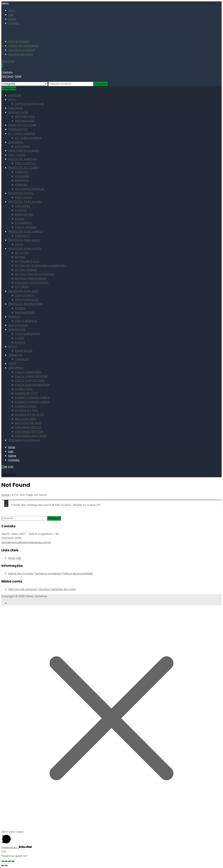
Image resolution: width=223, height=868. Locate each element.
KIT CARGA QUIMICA (22, 134)
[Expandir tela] (10, 861)
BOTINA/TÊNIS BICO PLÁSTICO (35, 274)
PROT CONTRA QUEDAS (24, 151)
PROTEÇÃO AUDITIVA (22, 159)
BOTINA (20, 257)
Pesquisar (101, 84)
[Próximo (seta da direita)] (6, 865)
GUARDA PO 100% (27, 410)
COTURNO (22, 287)
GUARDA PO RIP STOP (29, 415)
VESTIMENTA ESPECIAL (30, 189)
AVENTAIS (15, 95)
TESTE (12, 364)
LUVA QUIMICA (25, 295)
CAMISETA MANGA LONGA (32, 402)
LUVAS (19, 244)
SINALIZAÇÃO (17, 330)
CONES (20, 338)
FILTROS (20, 308)
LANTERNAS (16, 142)
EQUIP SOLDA (24, 351)
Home (5, 495)
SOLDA (13, 347)
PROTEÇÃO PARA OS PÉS (25, 249)
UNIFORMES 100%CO (28, 427)
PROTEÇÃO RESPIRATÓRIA (26, 304)
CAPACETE (22, 236)
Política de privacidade (23, 46)
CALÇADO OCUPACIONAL (32, 283)
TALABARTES (23, 223)
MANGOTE (22, 180)
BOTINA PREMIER (26, 270)
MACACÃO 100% (26, 419)
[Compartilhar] (6, 861)
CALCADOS (16, 108)
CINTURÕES (23, 206)
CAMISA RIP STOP (26, 393)
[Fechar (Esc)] (3, 861)
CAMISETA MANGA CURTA (32, 398)
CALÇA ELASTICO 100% (30, 381)
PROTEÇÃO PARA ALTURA (25, 202)
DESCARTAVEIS (18, 112)
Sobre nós (15, 574)
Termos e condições (22, 50)
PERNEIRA (21, 185)
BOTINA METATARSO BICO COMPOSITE (41, 266)
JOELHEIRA (22, 176)
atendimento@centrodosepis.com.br (26, 542)
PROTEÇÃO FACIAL (21, 193)
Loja (11, 15)
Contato (14, 23)
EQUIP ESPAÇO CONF (22, 125)
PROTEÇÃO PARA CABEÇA (26, 232)
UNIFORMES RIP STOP (29, 432)
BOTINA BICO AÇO (27, 261)
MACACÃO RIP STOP (28, 423)
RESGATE (14, 317)
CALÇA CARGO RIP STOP (31, 376)
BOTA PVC (22, 253)
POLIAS (20, 219)
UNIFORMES (16, 368)
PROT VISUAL (23, 197)
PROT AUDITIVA (25, 163)
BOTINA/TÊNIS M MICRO (31, 278)
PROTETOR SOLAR (27, 300)
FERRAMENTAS (18, 129)
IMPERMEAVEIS (25, 121)
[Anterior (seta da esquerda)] (3, 865)
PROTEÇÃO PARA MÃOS (24, 240)
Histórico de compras (23, 589)
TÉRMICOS (15, 355)
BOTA (12, 100)
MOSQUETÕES (24, 215)
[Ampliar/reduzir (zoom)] (13, 861)
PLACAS (20, 342)
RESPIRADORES (25, 312)
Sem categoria (18, 325)
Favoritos (44, 589)
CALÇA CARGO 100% (28, 372)
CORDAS (21, 210)
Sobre (12, 19)
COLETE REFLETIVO (27, 334)
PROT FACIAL (17, 155)
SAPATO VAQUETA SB (29, 104)
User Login (8, 61)
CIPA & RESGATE (26, 321)
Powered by (17, 847)
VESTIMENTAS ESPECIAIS (24, 440)
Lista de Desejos (19, 41)
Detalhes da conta (21, 54)
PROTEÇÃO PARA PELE (23, 291)
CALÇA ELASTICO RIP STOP (33, 385)
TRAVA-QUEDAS (26, 227)
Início (12, 10)
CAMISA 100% (24, 389)
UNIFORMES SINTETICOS (31, 436)
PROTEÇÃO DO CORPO (23, 168)
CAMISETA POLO (26, 406)
